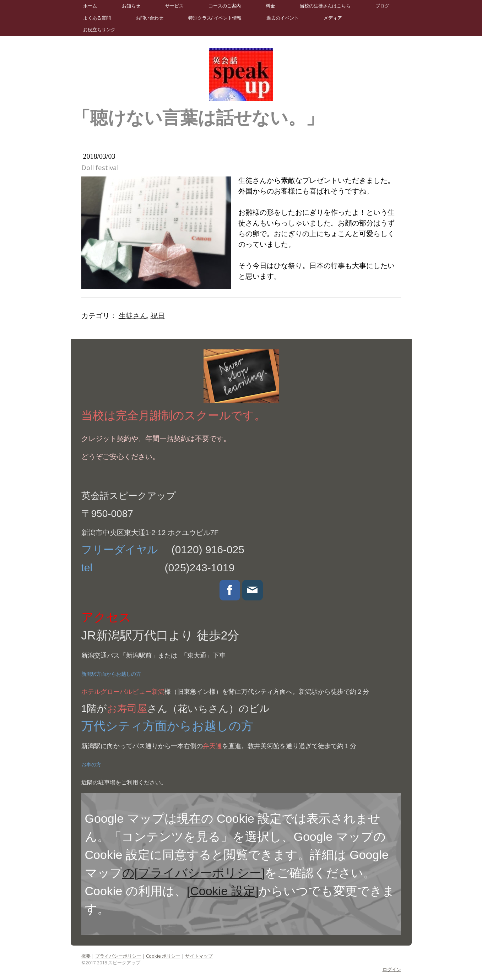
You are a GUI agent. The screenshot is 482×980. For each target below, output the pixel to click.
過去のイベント (283, 18)
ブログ (382, 6)
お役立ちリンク (99, 30)
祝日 (158, 316)
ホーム (90, 6)
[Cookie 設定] (223, 891)
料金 (270, 6)
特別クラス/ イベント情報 (215, 18)
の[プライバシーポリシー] (194, 873)
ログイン (392, 969)
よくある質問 (97, 18)
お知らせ (131, 6)
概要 (86, 956)
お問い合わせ (150, 18)
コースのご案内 (225, 6)
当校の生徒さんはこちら (325, 6)
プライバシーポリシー (118, 956)
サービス (174, 6)
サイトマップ (199, 956)
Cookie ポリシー (163, 956)
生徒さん (133, 316)
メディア (333, 18)
